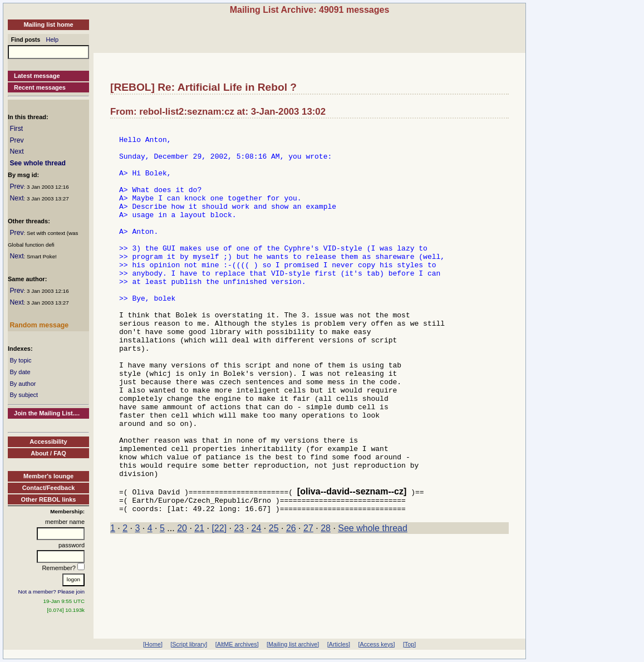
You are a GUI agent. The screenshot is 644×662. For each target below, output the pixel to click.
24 (257, 603)
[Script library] (189, 644)
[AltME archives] (237, 644)
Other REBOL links (49, 499)
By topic (20, 360)
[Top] (409, 644)
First (16, 129)
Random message (39, 325)
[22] (219, 603)
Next (16, 151)
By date (20, 372)
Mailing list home (48, 24)
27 (308, 603)
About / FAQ (48, 453)
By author (23, 384)
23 (239, 603)
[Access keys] (376, 644)
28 (326, 603)
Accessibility (48, 442)
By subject (24, 395)
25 (274, 603)
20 (182, 603)
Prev (16, 140)
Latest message (37, 76)
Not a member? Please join (52, 592)
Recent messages (40, 87)
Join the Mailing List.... (47, 413)
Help (53, 40)
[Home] (153, 644)
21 (199, 603)
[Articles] (339, 644)
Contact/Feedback (49, 488)
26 (291, 603)
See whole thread (38, 163)
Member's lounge (48, 476)
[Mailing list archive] (293, 644)
